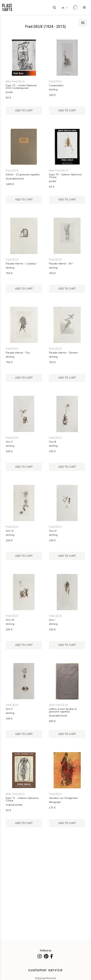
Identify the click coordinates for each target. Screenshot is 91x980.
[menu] (84, 7)
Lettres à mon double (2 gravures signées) (63, 710)
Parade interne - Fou (18, 353)
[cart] (75, 7)
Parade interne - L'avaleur (21, 264)
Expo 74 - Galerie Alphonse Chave (65, 176)
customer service (45, 970)
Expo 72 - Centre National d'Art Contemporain (21, 87)
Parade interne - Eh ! (61, 264)
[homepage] (7, 7)
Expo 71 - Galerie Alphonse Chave (22, 799)
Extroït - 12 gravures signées (23, 175)
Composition (56, 86)
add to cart (24, 111)
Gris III (52, 442)
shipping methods (46, 978)
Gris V (9, 442)
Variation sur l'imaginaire (63, 798)
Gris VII (10, 620)
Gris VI (10, 531)
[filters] (83, 23)
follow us (46, 950)
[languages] (65, 7)
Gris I (52, 620)
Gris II (9, 709)
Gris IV (53, 531)
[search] (54, 7)
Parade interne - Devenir (63, 353)
